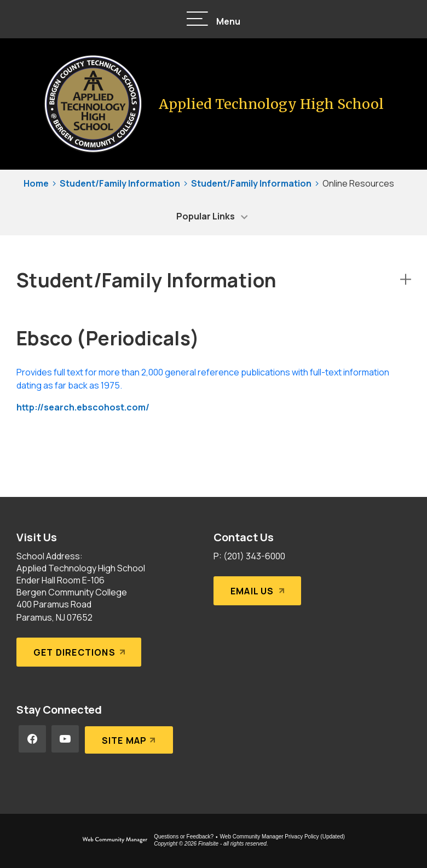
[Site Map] (128, 739)
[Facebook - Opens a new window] (32, 739)
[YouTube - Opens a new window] (65, 739)
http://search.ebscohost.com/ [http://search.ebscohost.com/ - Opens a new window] (83, 407)
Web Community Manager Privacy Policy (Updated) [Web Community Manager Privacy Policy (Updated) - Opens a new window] (282, 837)
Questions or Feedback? (184, 837)
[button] (214, 19)
